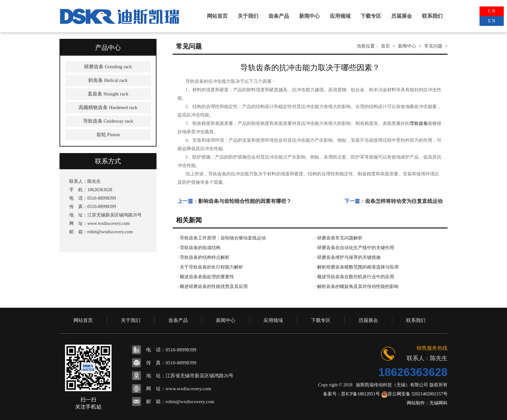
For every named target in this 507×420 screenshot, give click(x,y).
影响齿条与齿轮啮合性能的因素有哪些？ (245, 201)
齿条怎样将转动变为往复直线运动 (404, 201)
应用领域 (340, 16)
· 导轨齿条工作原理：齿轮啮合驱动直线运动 (222, 238)
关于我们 (248, 16)
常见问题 (433, 46)
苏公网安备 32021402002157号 (415, 394)
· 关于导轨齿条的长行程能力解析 (210, 267)
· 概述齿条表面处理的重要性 (206, 277)
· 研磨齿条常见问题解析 (339, 238)
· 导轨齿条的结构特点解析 (204, 257)
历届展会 (402, 16)
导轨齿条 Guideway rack (108, 121)
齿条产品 (279, 16)
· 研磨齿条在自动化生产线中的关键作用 (355, 248)
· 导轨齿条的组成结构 (199, 248)
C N (492, 11)
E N (491, 21)
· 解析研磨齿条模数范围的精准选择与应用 (357, 267)
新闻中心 (309, 16)
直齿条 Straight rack (108, 94)
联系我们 (432, 16)
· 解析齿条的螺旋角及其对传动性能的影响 (357, 287)
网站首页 (217, 16)
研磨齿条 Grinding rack (108, 67)
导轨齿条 (419, 123)
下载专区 (371, 16)
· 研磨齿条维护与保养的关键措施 (348, 257)
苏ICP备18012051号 (361, 394)
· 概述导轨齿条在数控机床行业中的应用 (355, 277)
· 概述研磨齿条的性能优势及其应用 (213, 287)
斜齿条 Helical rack (108, 80)
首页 (385, 46)
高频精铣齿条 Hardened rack (108, 107)
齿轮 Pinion (108, 135)
